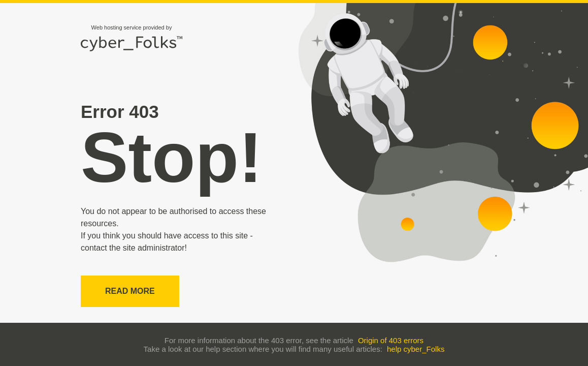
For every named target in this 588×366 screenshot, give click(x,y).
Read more (130, 291)
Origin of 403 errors (391, 340)
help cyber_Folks (416, 349)
